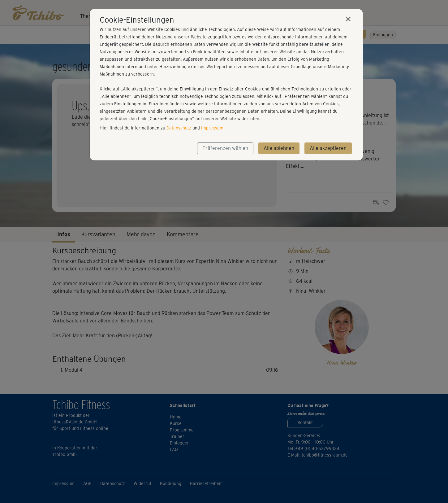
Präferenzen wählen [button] (225, 148)
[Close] (348, 19)
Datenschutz (179, 128)
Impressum (212, 128)
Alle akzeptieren (328, 148)
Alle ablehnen (279, 148)
